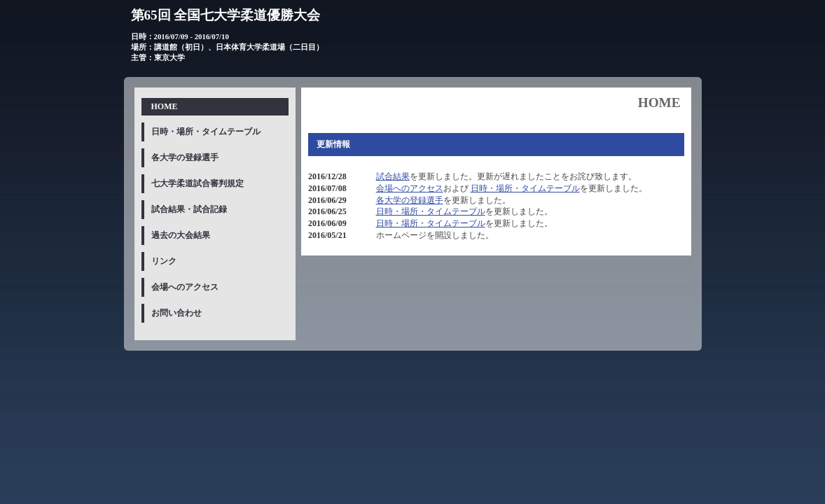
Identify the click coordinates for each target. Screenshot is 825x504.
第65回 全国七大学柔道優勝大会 (226, 15)
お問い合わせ (176, 313)
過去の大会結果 (181, 235)
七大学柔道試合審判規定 (197, 183)
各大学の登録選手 (410, 200)
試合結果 (393, 176)
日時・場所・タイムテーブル (525, 188)
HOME (165, 106)
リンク (164, 261)
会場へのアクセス (410, 188)
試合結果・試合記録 (189, 209)
